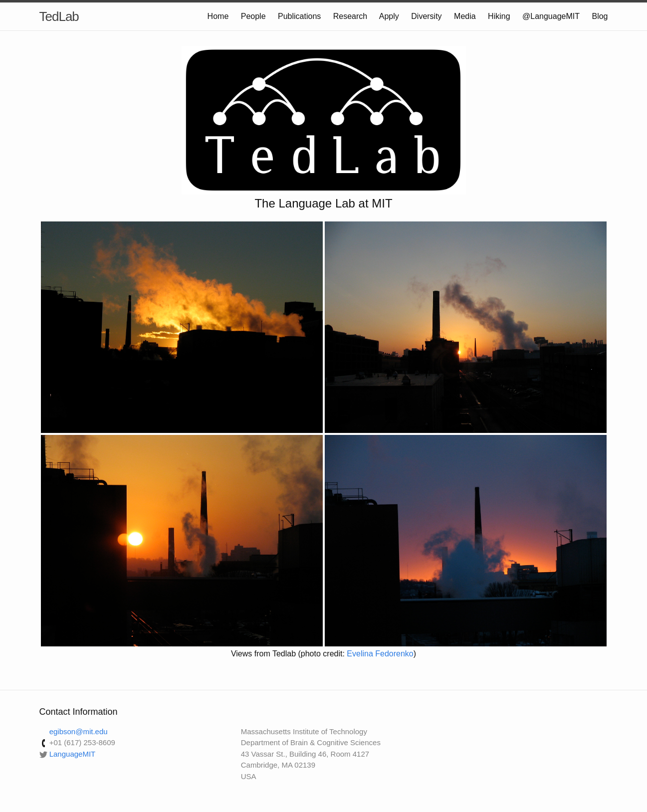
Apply (389, 16)
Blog (600, 16)
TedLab (59, 16)
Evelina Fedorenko (380, 654)
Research (350, 16)
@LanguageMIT (551, 16)
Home (218, 16)
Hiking (499, 16)
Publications (299, 16)
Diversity (426, 16)
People (253, 16)
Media (465, 16)
